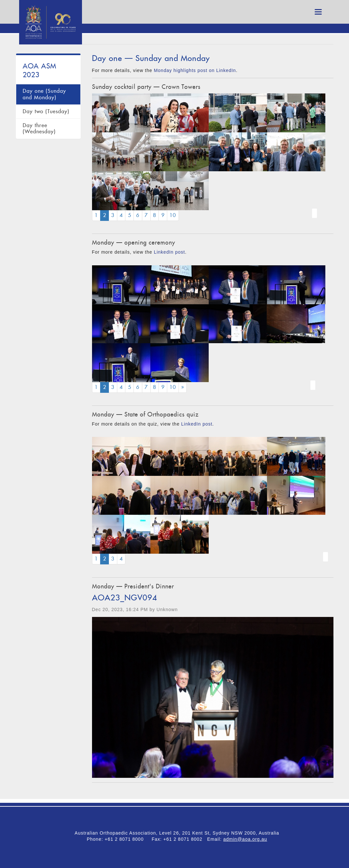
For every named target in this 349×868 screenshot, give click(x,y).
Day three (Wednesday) (39, 129)
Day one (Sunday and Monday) (44, 94)
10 (173, 215)
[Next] (183, 387)
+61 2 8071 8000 (127, 839)
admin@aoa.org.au (245, 839)
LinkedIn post (169, 252)
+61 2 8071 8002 (185, 839)
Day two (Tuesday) (46, 111)
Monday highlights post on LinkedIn (195, 70)
